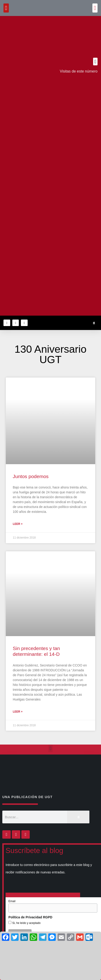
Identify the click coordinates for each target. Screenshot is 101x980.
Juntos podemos (31, 476)
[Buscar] (78, 817)
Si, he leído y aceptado (26, 923)
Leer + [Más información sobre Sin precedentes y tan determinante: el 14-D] (18, 712)
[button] (95, 8)
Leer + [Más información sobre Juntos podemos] (18, 524)
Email (12, 901)
